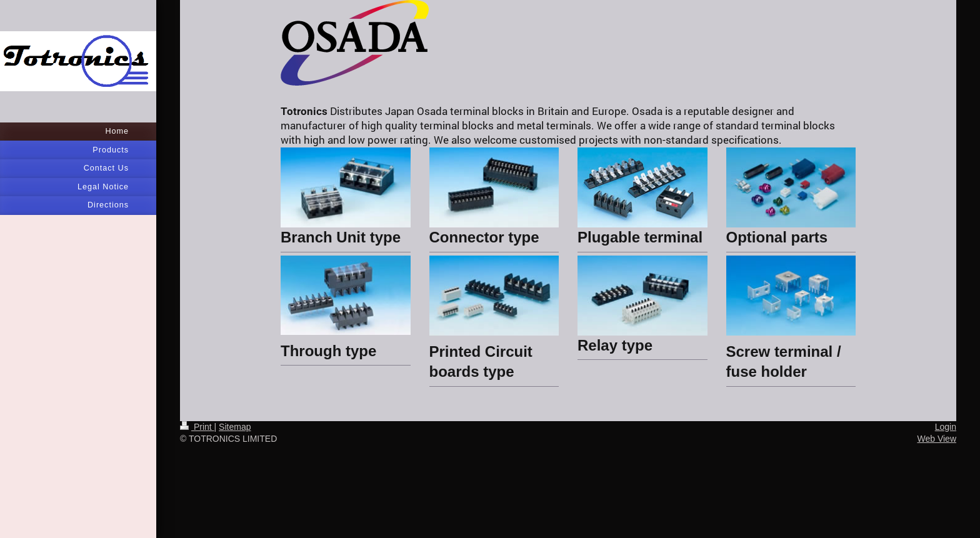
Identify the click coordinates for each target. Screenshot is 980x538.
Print (197, 427)
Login (946, 427)
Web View (937, 439)
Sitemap (235, 427)
